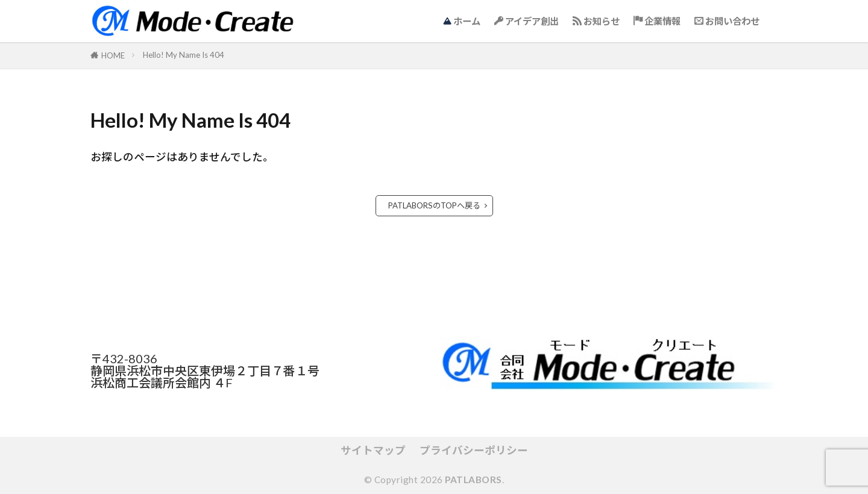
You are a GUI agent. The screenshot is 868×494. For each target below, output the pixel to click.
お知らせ (596, 21)
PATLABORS (473, 480)
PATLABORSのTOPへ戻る (434, 205)
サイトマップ (373, 450)
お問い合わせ (727, 21)
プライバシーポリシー (474, 450)
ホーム (462, 21)
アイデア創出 (527, 21)
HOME (113, 55)
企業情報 (657, 21)
